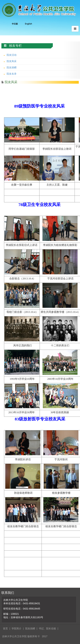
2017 (45, 636)
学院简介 (16, 628)
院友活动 (12, 55)
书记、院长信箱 (47, 628)
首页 (5, 628)
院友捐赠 (12, 67)
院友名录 (12, 74)
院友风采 (12, 61)
